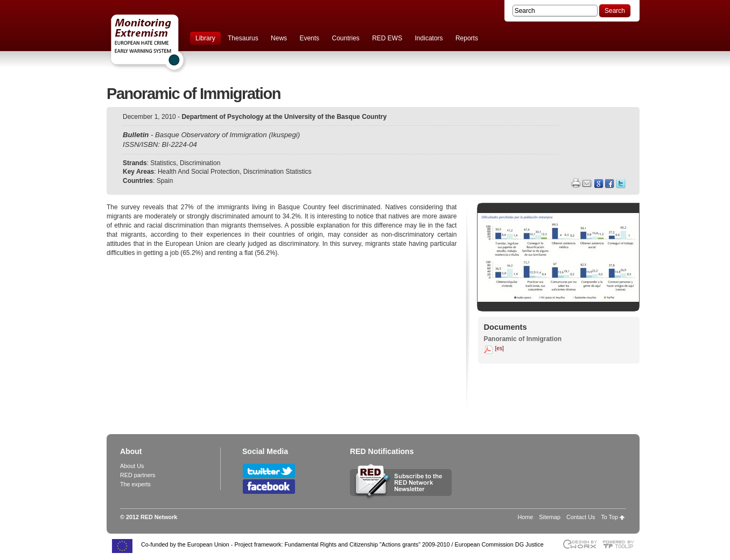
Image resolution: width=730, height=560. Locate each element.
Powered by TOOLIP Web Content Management (621, 544)
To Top (609, 517)
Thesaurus (243, 38)
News (279, 38)
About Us (132, 466)
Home (526, 517)
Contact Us (581, 517)
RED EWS (387, 38)
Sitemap (550, 517)
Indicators (429, 38)
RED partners (138, 475)
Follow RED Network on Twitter (269, 471)
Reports (467, 38)
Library (205, 38)
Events (309, 38)
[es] (499, 348)
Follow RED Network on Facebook (269, 487)
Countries (345, 38)
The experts (135, 484)
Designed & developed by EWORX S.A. (580, 544)
